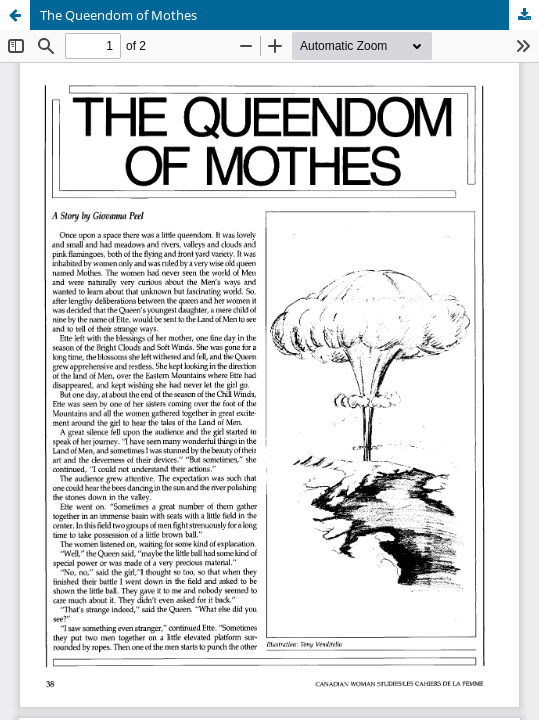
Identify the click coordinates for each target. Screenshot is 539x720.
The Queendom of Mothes (118, 15)
